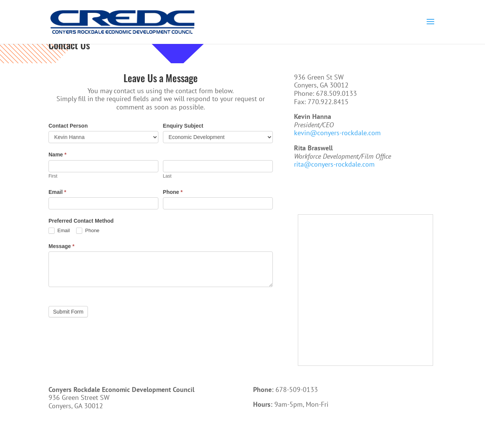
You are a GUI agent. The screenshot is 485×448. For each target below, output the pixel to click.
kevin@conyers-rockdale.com (337, 133)
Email (57, 192)
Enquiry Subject (183, 126)
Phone (173, 192)
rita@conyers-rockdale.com (334, 164)
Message (62, 246)
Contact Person (68, 126)
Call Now (276, 429)
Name (57, 155)
